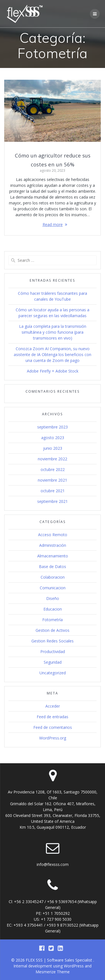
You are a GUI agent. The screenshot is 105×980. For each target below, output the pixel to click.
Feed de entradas (53, 717)
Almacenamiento (53, 556)
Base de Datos (53, 566)
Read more (53, 224)
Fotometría (53, 620)
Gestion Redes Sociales (53, 641)
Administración (53, 545)
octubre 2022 (53, 469)
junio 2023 (53, 448)
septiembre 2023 (53, 427)
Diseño (53, 598)
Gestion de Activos (53, 630)
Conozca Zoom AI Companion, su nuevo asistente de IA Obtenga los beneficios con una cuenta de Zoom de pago (53, 354)
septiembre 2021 (53, 501)
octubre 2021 (53, 491)
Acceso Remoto (53, 535)
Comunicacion (53, 588)
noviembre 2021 (53, 480)
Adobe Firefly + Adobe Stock (53, 371)
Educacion (53, 609)
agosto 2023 (53, 438)
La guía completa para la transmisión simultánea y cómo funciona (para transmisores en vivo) (53, 332)
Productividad (53, 652)
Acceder (53, 706)
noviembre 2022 (53, 459)
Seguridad (53, 662)
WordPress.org (53, 738)
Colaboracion (53, 577)
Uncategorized (53, 673)
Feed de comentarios (53, 727)
